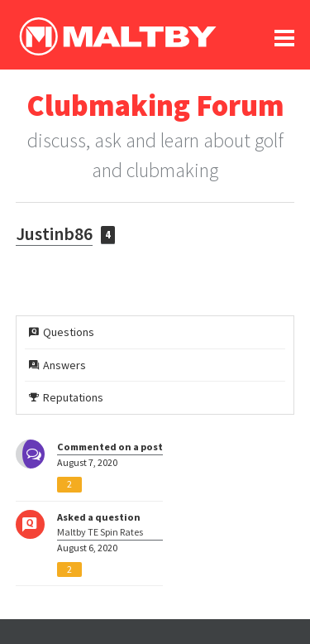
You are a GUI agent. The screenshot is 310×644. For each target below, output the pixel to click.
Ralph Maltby (117, 36)
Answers (57, 365)
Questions (62, 332)
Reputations (66, 397)
